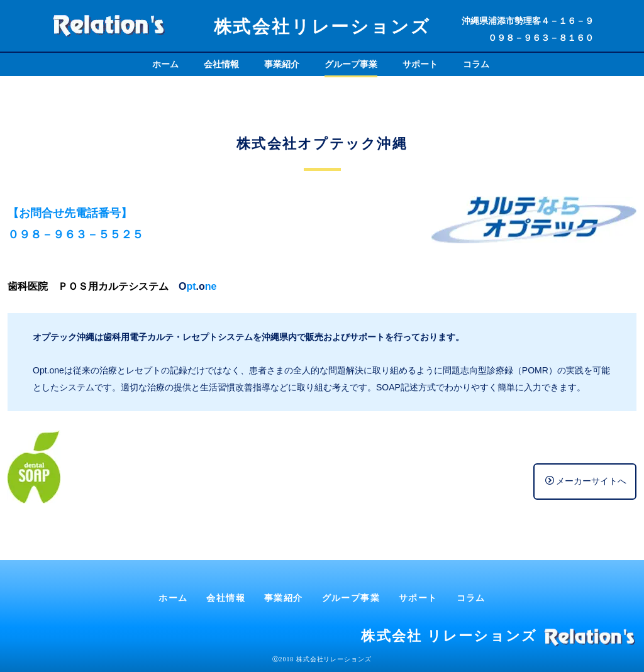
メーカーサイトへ (586, 481)
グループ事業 (351, 64)
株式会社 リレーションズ (449, 636)
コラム (476, 64)
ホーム (165, 64)
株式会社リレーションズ (322, 27)
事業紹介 (282, 64)
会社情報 (221, 64)
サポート (420, 64)
